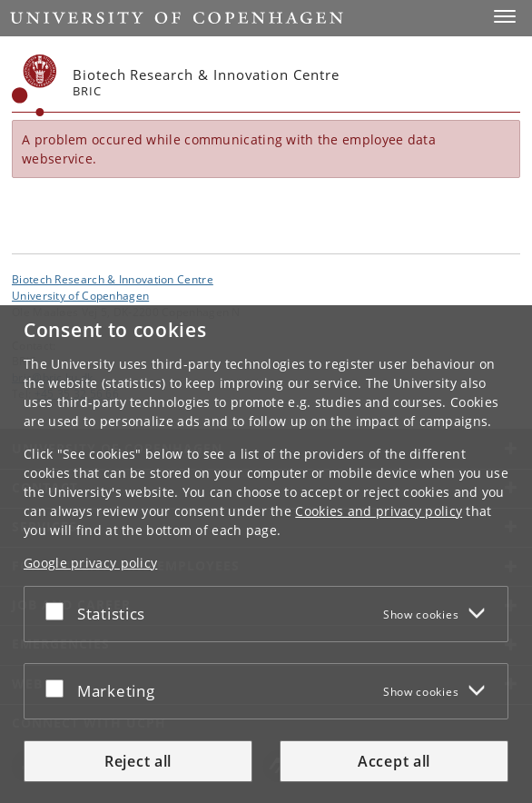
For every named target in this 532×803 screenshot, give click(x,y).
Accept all (394, 761)
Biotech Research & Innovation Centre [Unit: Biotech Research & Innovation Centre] (113, 279)
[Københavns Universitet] (34, 85)
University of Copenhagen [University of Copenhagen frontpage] (80, 295)
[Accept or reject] (59, 610)
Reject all (138, 761)
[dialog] (266, 554)
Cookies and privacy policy (379, 511)
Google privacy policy (90, 563)
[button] (505, 16)
